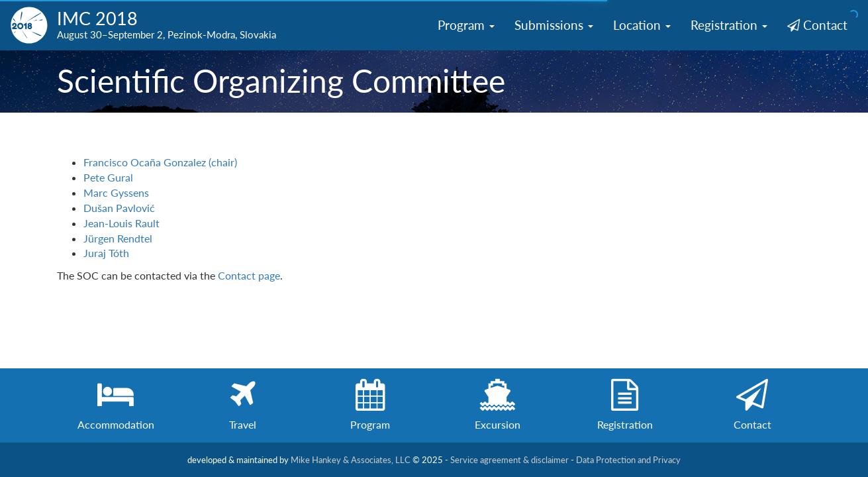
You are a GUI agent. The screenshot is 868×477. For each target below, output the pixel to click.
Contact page (249, 275)
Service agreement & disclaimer (509, 460)
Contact (817, 25)
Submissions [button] (554, 25)
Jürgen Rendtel (118, 238)
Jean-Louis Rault (121, 223)
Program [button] (466, 25)
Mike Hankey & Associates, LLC (351, 460)
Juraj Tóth (106, 253)
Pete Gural (108, 177)
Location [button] (642, 25)
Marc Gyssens (116, 192)
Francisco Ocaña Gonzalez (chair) (160, 162)
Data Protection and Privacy (628, 460)
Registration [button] (729, 25)
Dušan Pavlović (119, 208)
